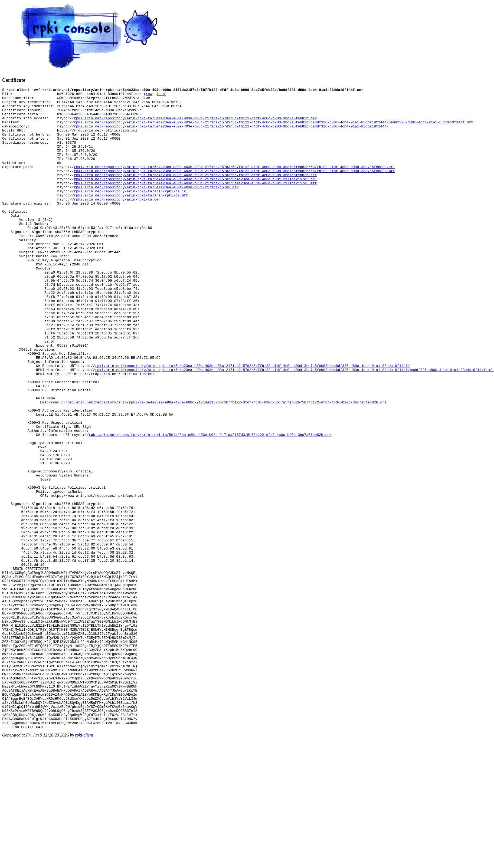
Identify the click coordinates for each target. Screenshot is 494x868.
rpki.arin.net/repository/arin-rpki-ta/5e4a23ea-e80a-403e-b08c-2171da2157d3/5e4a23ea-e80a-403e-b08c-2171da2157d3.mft (195, 202)
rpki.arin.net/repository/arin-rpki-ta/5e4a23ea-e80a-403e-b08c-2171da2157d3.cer (156, 207)
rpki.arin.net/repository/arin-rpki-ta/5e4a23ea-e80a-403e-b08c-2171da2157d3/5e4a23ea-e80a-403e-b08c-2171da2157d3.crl (195, 198)
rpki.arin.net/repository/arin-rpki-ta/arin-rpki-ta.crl (131, 212)
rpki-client (84, 863)
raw (149, 95)
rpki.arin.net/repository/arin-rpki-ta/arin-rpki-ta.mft (131, 217)
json (160, 95)
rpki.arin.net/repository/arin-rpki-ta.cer (117, 222)
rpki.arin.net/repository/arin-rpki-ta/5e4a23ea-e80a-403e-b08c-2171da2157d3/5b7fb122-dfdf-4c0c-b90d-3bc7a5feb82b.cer (195, 124)
